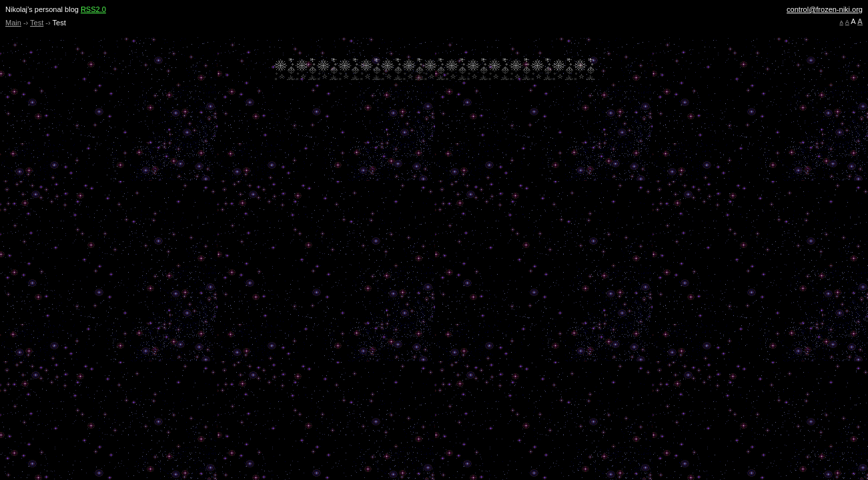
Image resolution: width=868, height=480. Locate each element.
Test (37, 23)
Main (13, 23)
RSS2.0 (93, 9)
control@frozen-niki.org (825, 9)
